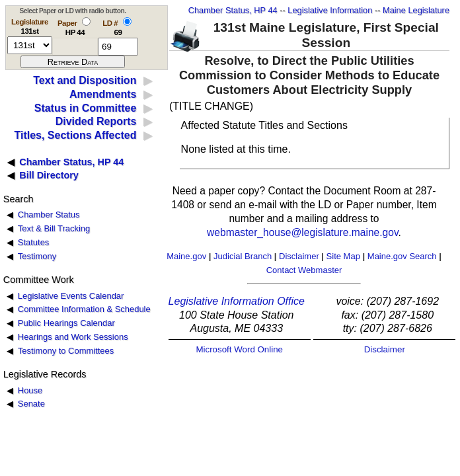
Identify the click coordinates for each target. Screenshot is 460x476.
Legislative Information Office (237, 301)
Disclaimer (299, 256)
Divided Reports (96, 121)
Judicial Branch (243, 256)
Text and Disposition (85, 80)
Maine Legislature (416, 10)
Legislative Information (330, 10)
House (30, 390)
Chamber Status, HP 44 (233, 10)
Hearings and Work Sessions (73, 337)
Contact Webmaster (304, 270)
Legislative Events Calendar (71, 296)
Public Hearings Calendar (66, 323)
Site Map (343, 256)
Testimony (37, 256)
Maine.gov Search (402, 256)
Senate (31, 404)
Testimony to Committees (66, 351)
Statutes (34, 242)
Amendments (103, 94)
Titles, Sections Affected (75, 135)
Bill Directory (49, 175)
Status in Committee (86, 108)
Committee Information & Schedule (84, 309)
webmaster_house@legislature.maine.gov (302, 232)
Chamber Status (49, 215)
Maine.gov (186, 256)
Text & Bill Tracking (54, 228)
